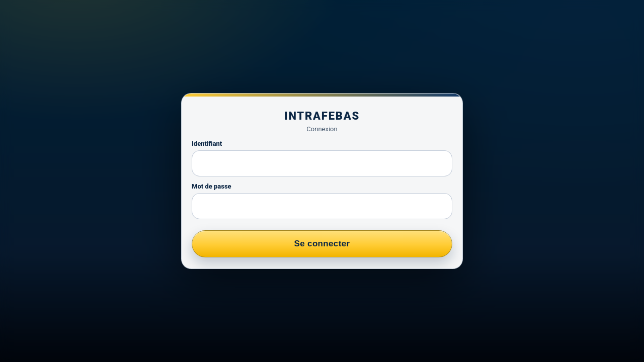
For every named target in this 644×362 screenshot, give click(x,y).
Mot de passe (212, 186)
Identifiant (207, 144)
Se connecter (322, 244)
